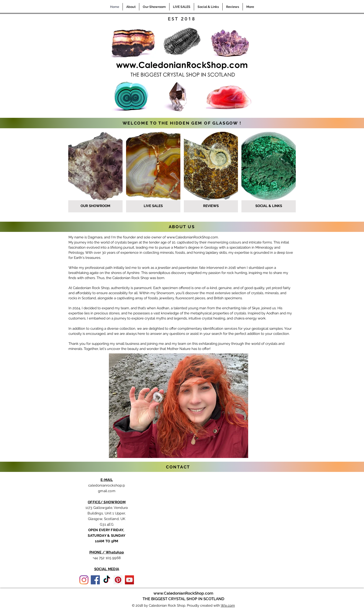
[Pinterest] (118, 580)
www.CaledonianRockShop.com (192, 237)
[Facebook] (95, 580)
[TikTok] (107, 580)
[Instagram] (84, 580)
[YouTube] (129, 580)
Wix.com (228, 606)
